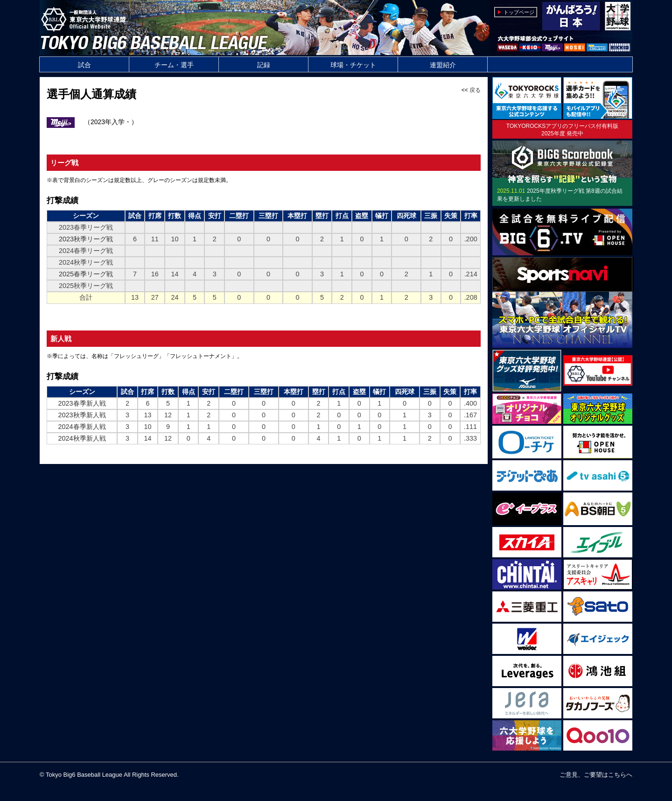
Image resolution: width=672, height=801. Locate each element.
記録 (264, 65)
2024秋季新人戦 (82, 438)
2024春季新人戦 (82, 427)
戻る (475, 90)
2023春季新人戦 (82, 403)
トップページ (519, 12)
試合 (84, 65)
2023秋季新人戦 (82, 415)
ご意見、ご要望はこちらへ (596, 775)
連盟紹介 (443, 65)
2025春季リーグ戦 (86, 274)
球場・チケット (353, 65)
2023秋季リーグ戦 (86, 239)
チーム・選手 (174, 65)
